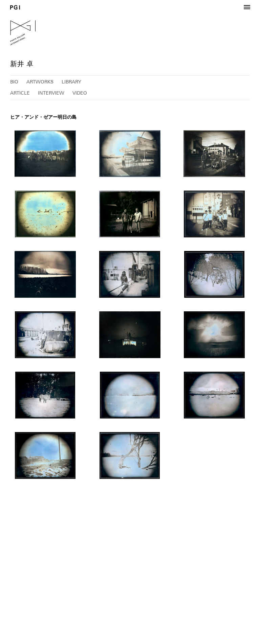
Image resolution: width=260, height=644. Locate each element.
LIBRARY (71, 82)
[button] (247, 7)
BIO (14, 82)
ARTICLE (20, 93)
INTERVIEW (51, 93)
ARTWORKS (40, 82)
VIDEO (80, 93)
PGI (15, 7)
